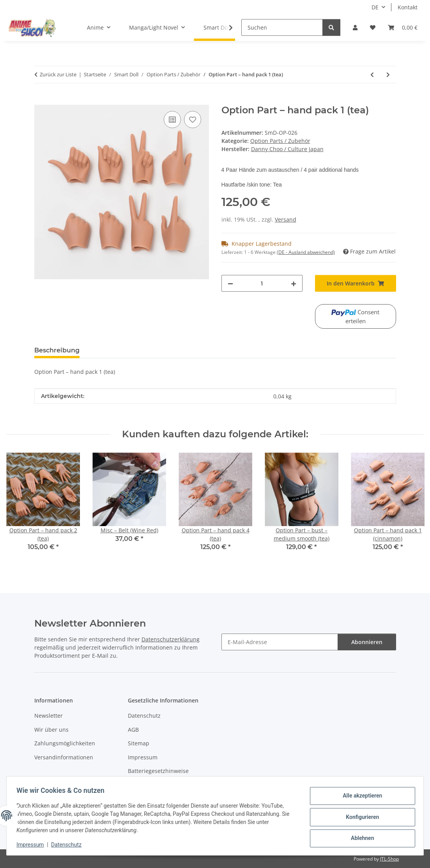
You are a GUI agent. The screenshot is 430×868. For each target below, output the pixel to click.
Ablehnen (360, 837)
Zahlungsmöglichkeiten (65, 743)
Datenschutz (69, 845)
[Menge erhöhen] (294, 283)
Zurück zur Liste (58, 74)
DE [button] (375, 7)
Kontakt (408, 7)
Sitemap (139, 743)
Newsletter (49, 716)
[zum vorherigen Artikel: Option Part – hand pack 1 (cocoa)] (372, 75)
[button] (355, 27)
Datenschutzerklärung (171, 639)
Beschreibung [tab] (57, 350)
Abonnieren (367, 642)
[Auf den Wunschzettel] (193, 120)
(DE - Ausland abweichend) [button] (306, 252)
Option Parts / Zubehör (280, 141)
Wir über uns (51, 730)
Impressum (33, 845)
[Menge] (262, 283)
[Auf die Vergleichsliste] (172, 120)
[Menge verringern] (230, 283)
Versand (286, 219)
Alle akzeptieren (360, 797)
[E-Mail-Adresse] (280, 642)
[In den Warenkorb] (41, 100)
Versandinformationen (64, 757)
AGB (133, 730)
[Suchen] (282, 27)
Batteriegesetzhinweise (158, 771)
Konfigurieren (360, 817)
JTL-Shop (389, 859)
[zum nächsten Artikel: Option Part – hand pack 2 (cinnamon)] (388, 75)
